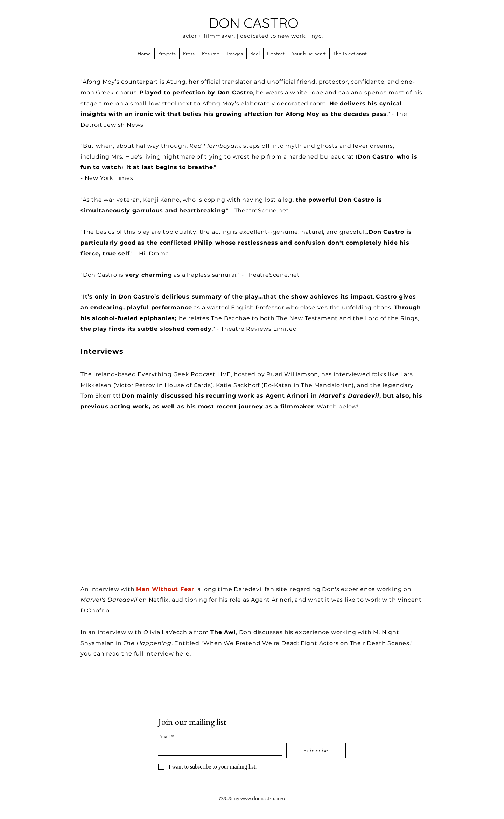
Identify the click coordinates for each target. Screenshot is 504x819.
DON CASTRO (254, 23)
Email (166, 737)
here (183, 654)
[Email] (218, 749)
